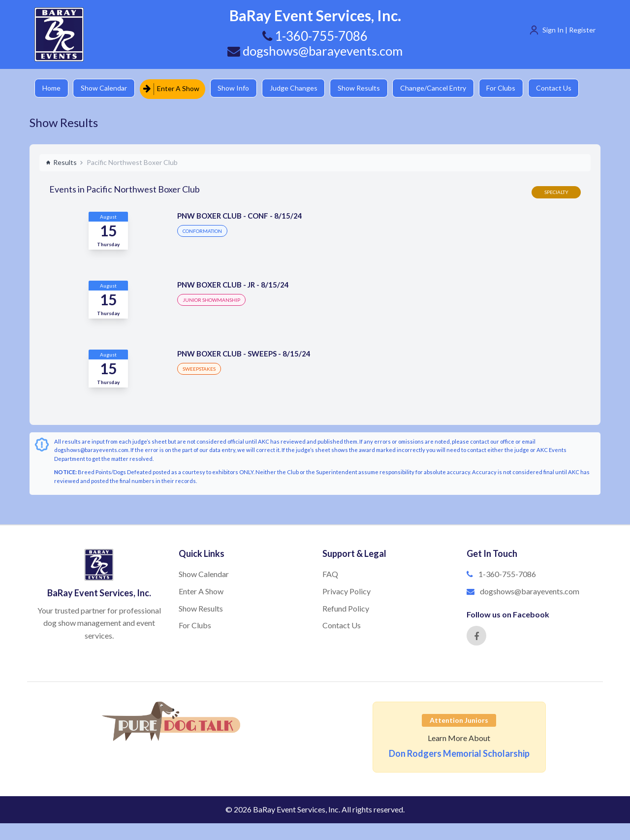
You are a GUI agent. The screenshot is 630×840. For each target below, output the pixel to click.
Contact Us (564, 88)
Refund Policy (346, 608)
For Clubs (510, 88)
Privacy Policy (346, 591)
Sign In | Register (569, 30)
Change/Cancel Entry (441, 88)
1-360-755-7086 (507, 573)
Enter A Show (174, 88)
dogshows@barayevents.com (315, 51)
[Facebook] (476, 636)
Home (52, 88)
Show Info (237, 88)
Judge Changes (298, 88)
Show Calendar (106, 88)
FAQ (330, 573)
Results (61, 162)
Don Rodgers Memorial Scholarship (459, 753)
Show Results (365, 88)
